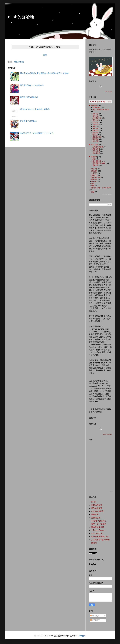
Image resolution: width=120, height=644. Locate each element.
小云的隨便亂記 (98, 511)
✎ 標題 (109, 102)
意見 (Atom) (19, 62)
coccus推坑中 (97, 533)
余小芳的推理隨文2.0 (100, 537)
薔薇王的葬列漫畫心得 (29, 97)
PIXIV (94, 502)
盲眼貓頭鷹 (96, 518)
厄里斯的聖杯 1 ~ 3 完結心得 (32, 85)
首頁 (45, 55)
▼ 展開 (92, 102)
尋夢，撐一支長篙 (99, 524)
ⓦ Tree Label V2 (107, 195)
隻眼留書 (95, 514)
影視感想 (94, 157)
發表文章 (95, 616)
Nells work (94, 145)
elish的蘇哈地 (21, 17)
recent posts (108, 92)
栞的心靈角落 (97, 508)
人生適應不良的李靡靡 (100, 540)
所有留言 (95, 620)
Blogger (82, 636)
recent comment (107, 434)
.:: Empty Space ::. (99, 530)
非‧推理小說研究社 (99, 521)
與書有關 (94, 105)
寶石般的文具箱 (98, 527)
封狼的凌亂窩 (97, 505)
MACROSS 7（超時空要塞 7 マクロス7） (37, 133)
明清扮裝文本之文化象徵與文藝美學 (35, 109)
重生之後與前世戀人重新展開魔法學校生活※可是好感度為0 (44, 73)
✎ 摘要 (103, 102)
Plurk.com (112, 491)
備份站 (94, 543)
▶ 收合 (98, 102)
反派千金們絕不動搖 (28, 121)
